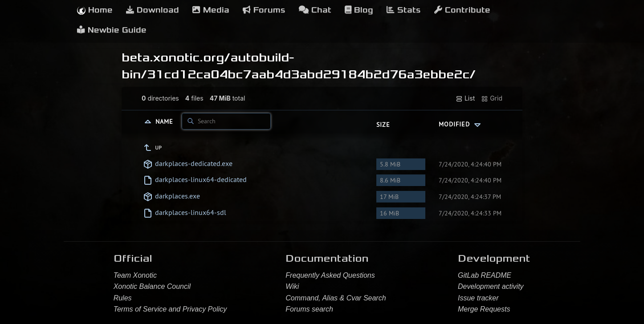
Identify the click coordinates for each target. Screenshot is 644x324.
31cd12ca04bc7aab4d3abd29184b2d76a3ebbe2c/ (311, 74)
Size (383, 125)
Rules (123, 298)
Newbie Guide (112, 30)
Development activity (491, 286)
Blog (359, 10)
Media (211, 10)
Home (95, 10)
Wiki (292, 286)
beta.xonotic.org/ (176, 57)
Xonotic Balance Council (152, 286)
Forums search (309, 309)
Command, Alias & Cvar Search (336, 298)
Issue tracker (478, 298)
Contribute (462, 10)
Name (165, 121)
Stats (404, 10)
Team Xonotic (135, 275)
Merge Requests (484, 309)
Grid (492, 98)
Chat (315, 10)
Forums (264, 10)
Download (153, 10)
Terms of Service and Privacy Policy (170, 309)
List (465, 98)
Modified (461, 124)
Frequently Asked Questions (330, 275)
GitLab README (485, 275)
